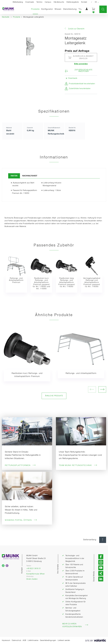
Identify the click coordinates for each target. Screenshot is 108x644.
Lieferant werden (64, 640)
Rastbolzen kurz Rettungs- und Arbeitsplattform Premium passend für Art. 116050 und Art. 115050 (41, 284)
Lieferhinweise (33, 640)
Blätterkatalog (18, 2)
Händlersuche (59, 2)
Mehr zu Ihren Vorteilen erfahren (75, 625)
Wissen (58, 9)
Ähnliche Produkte (54, 396)
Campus (48, 2)
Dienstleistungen (71, 9)
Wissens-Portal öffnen (21, 520)
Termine (39, 2)
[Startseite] (7, 9)
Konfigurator (47, 9)
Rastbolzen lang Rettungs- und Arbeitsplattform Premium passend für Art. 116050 (67, 282)
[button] (80, 9)
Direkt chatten (32, 579)
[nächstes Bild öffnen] (102, 389)
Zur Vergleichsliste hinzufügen (83, 71)
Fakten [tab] (14, 176)
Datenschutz (16, 640)
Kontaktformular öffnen (36, 574)
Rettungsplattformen (20, 465)
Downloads (30, 2)
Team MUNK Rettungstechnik (78, 465)
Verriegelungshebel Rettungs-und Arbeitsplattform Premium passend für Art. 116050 (92, 282)
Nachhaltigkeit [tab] (30, 176)
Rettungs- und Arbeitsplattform (81, 373)
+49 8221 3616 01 (34, 569)
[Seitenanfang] (103, 540)
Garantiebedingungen (48, 640)
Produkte (36, 9)
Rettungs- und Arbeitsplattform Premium (16, 280)
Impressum (6, 640)
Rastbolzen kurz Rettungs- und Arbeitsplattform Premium (27, 375)
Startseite (6, 17)
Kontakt (84, 2)
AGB (24, 640)
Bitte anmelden (81, 64)
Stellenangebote (73, 2)
